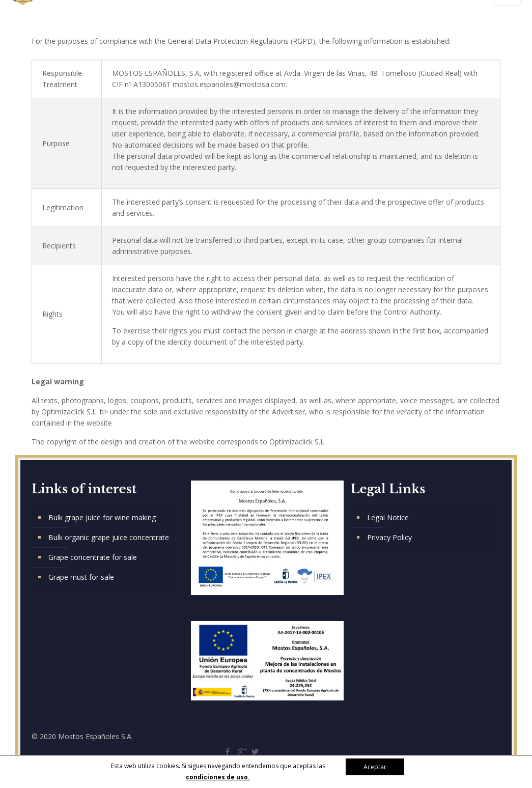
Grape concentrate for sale (93, 557)
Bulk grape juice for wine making (102, 517)
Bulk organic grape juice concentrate (109, 537)
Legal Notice (388, 517)
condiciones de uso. (218, 777)
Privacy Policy (389, 537)
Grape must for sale (81, 577)
